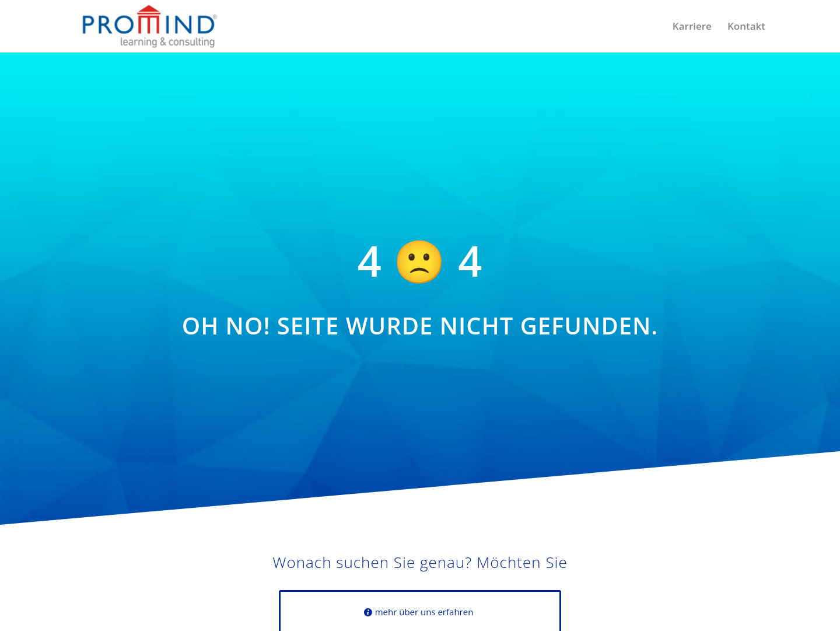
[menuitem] (692, 26)
